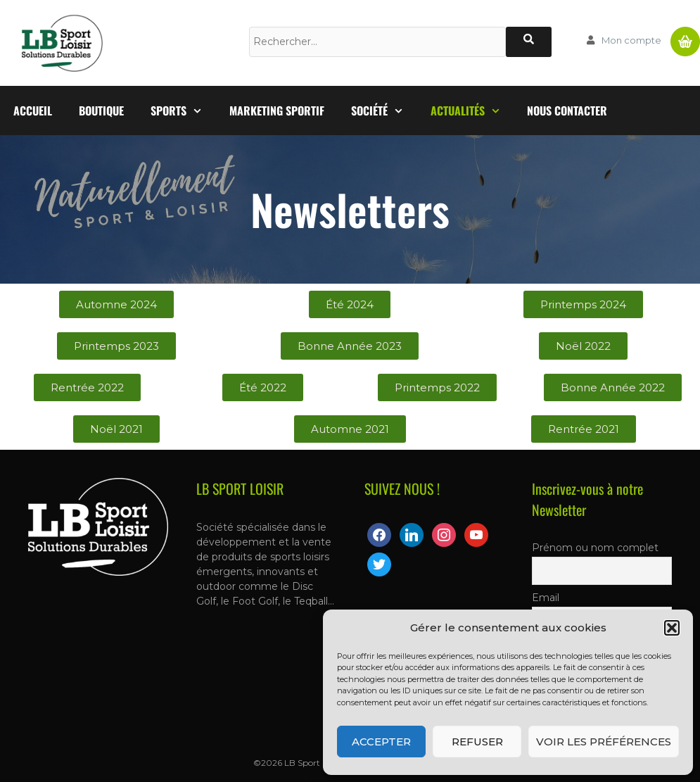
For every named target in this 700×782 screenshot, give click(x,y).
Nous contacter (567, 111)
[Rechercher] (529, 42)
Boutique (101, 111)
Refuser (477, 742)
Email (546, 598)
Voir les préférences (604, 742)
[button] (672, 628)
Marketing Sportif (277, 111)
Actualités (472, 111)
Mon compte (631, 40)
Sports (183, 111)
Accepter (381, 742)
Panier (685, 36)
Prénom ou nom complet (595, 548)
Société (384, 111)
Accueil (33, 111)
